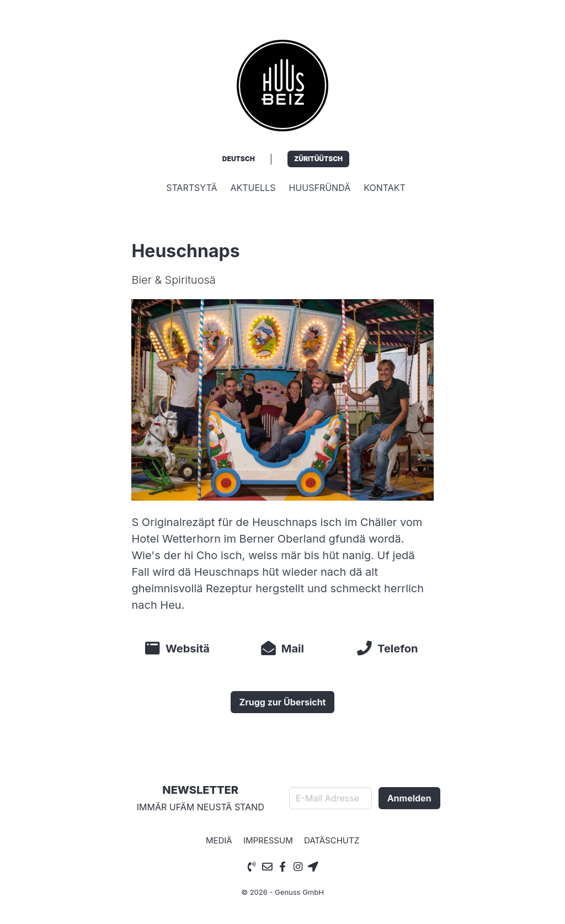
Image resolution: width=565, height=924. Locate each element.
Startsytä (191, 188)
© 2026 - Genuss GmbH (282, 892)
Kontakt (385, 188)
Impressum (268, 840)
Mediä (219, 840)
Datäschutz (332, 840)
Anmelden (409, 798)
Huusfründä (319, 188)
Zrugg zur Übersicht (283, 702)
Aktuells (253, 188)
